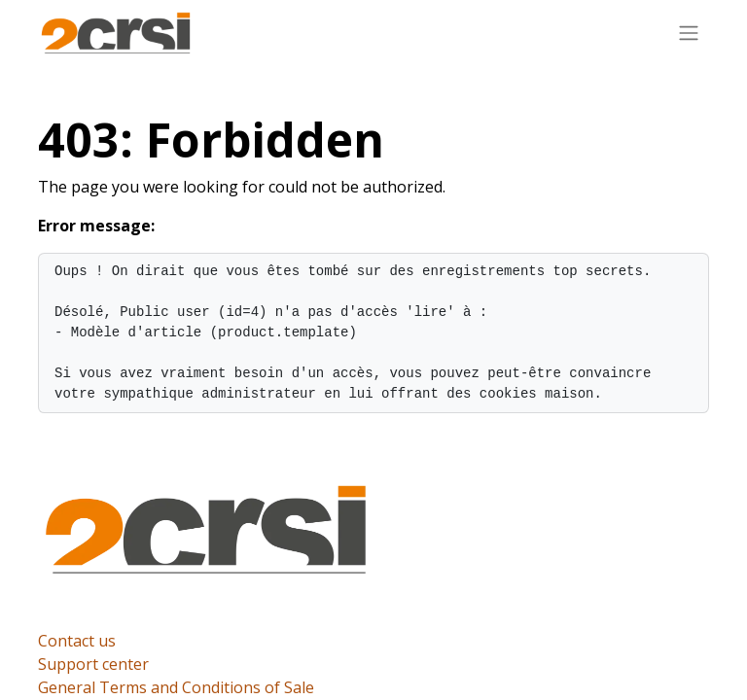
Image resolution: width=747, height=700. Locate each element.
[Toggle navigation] (689, 32)
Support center (93, 664)
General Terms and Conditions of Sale (176, 687)
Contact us (77, 641)
